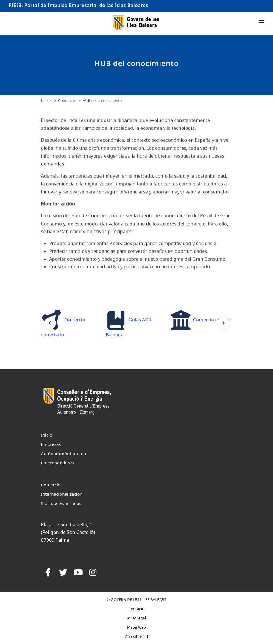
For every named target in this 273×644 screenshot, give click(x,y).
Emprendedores (58, 463)
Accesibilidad (136, 636)
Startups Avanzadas (61, 503)
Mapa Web (136, 627)
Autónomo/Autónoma (64, 453)
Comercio (67, 101)
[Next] (223, 323)
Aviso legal (136, 618)
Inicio (46, 101)
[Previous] (50, 323)
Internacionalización (62, 494)
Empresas (51, 444)
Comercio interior (201, 320)
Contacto (136, 609)
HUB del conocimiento (102, 101)
